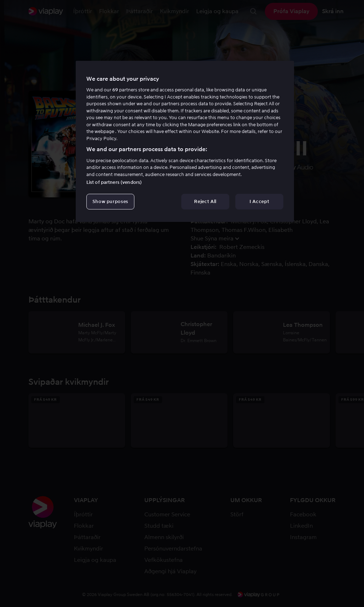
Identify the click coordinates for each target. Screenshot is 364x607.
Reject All (205, 201)
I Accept (259, 201)
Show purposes (110, 201)
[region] (185, 142)
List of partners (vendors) (114, 182)
